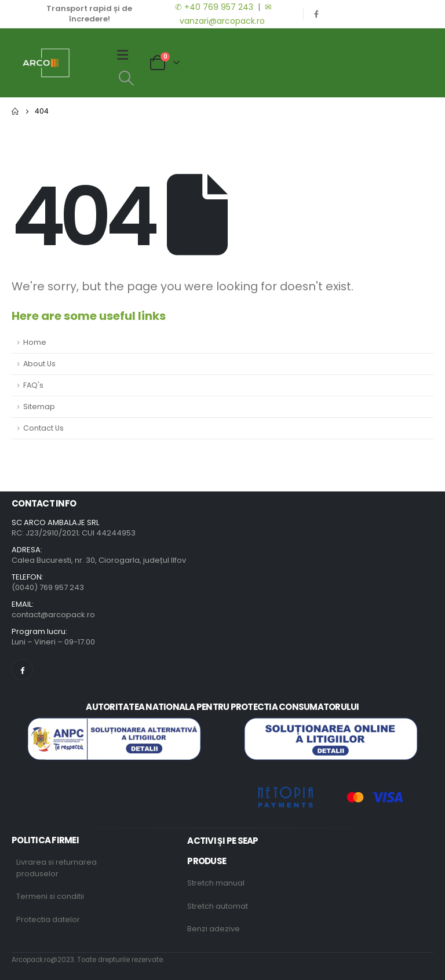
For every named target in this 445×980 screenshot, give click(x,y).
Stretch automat (218, 906)
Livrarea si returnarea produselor (56, 868)
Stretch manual (216, 883)
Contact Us (43, 428)
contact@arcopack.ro (53, 615)
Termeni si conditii (50, 896)
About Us (39, 364)
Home (35, 342)
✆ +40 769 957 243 (213, 7)
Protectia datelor (48, 919)
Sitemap (39, 407)
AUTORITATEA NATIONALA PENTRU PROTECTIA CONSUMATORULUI (222, 707)
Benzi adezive (214, 929)
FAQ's (33, 385)
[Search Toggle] (126, 78)
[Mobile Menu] (126, 55)
